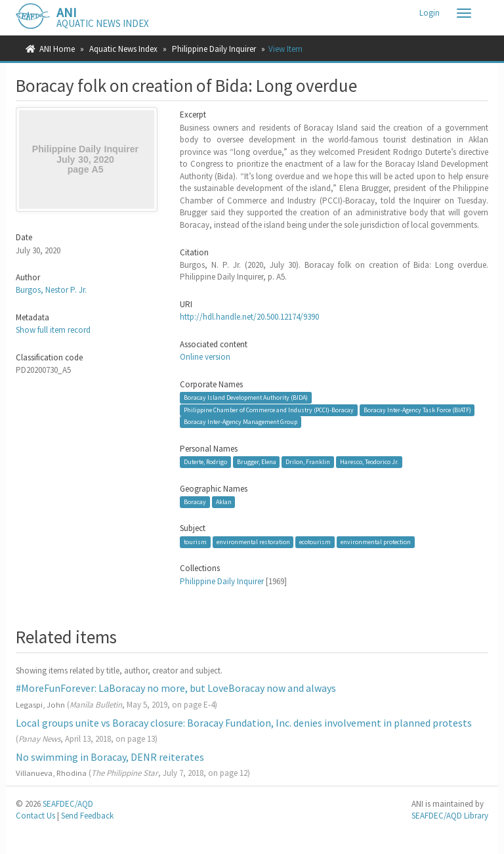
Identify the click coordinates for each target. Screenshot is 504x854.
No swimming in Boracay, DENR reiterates (110, 757)
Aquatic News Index (123, 49)
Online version (205, 357)
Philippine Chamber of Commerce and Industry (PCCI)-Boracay (269, 410)
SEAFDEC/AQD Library (450, 816)
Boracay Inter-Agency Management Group (241, 422)
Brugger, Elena (257, 462)
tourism (195, 542)
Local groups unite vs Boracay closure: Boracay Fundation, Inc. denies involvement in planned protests (244, 723)
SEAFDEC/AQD (68, 804)
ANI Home (57, 49)
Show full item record (53, 330)
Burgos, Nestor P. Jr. (51, 290)
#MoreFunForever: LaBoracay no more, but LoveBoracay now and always (176, 688)
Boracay (195, 502)
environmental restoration (253, 542)
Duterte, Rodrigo (205, 462)
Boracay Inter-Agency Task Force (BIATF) (417, 410)
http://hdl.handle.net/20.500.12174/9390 (249, 317)
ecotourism (315, 542)
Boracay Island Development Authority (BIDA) (246, 397)
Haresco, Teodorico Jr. (369, 462)
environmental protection (376, 542)
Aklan (224, 502)
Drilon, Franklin (308, 462)
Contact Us (35, 816)
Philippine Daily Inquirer (214, 49)
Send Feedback (87, 816)
